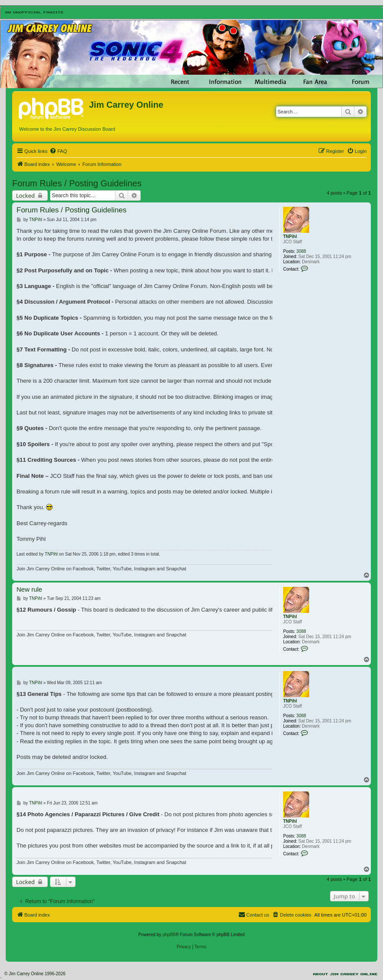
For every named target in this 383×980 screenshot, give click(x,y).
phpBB (169, 935)
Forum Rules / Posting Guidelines (77, 183)
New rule (29, 589)
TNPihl (290, 237)
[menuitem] (58, 151)
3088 (301, 251)
